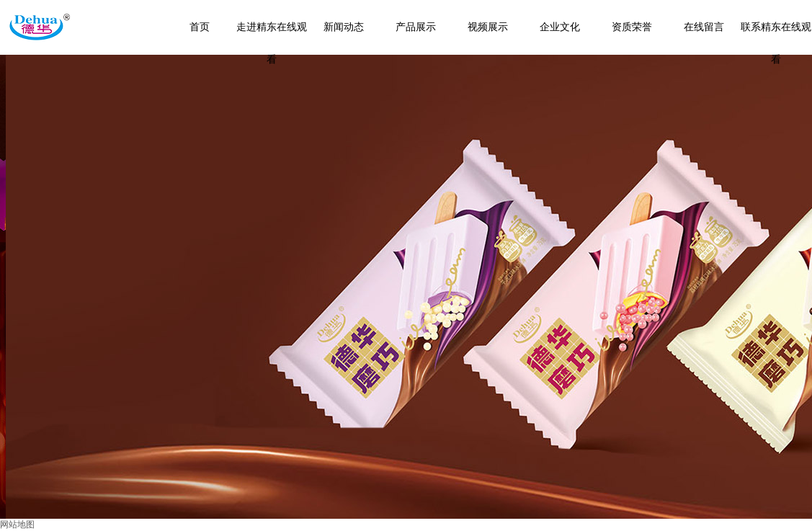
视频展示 (488, 27)
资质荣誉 (632, 27)
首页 (200, 27)
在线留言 (704, 27)
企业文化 (560, 27)
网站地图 (17, 525)
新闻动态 (344, 27)
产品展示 (416, 27)
